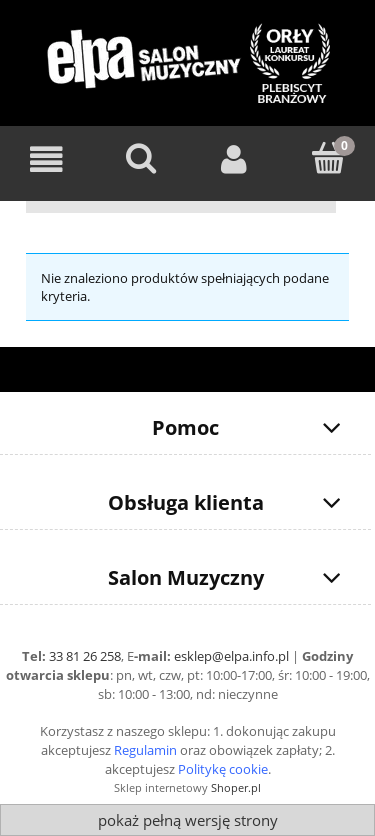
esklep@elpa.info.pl (231, 656)
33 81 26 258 (85, 656)
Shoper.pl (236, 787)
